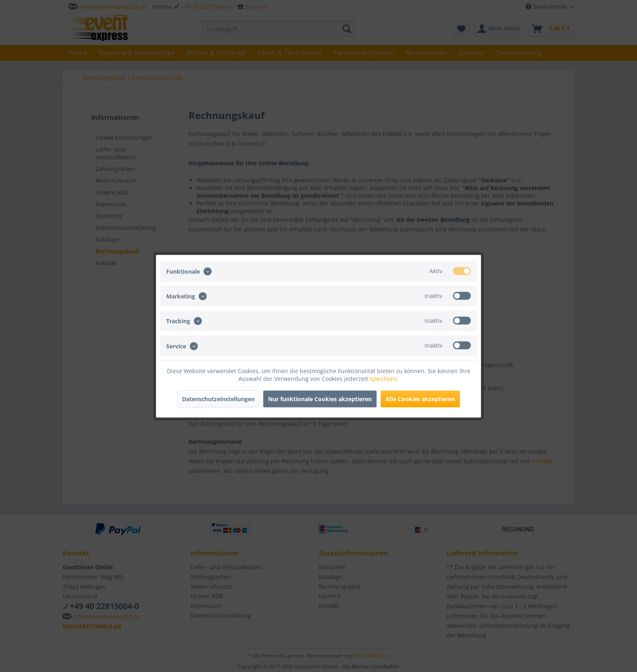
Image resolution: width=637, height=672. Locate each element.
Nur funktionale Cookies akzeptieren (320, 399)
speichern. (384, 378)
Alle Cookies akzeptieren (420, 399)
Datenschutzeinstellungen (218, 399)
